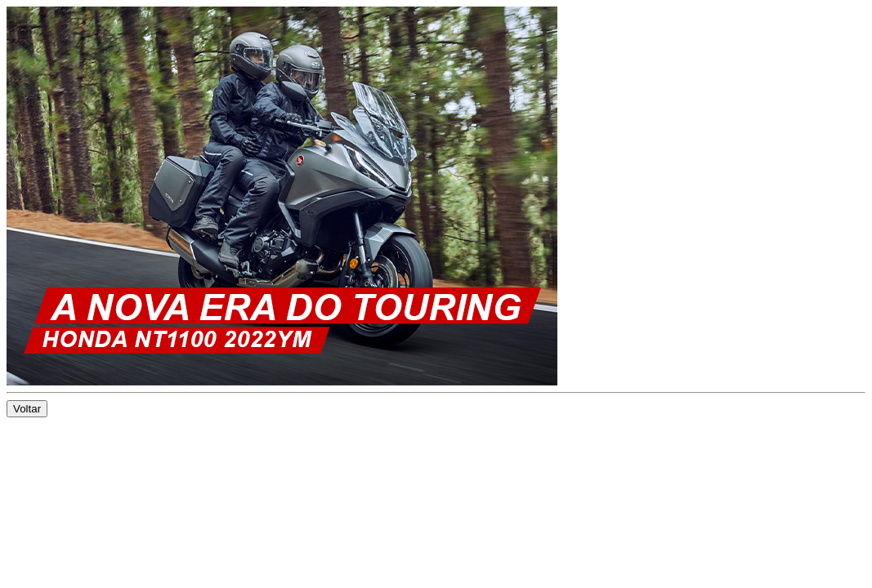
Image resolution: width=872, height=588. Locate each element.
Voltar (27, 409)
